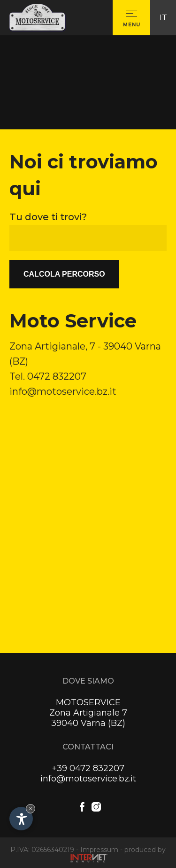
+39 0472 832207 (88, 768)
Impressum (99, 850)
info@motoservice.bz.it (63, 391)
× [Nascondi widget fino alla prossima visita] (31, 808)
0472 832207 (57, 376)
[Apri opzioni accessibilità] (21, 819)
